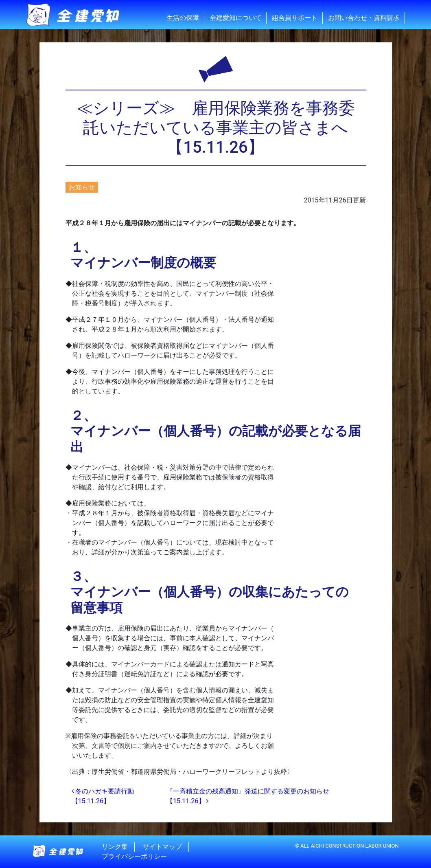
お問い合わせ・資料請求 (364, 18)
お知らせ (82, 187)
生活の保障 (183, 18)
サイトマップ (162, 847)
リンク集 (115, 847)
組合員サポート (295, 18)
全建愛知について (236, 18)
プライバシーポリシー (134, 856)
